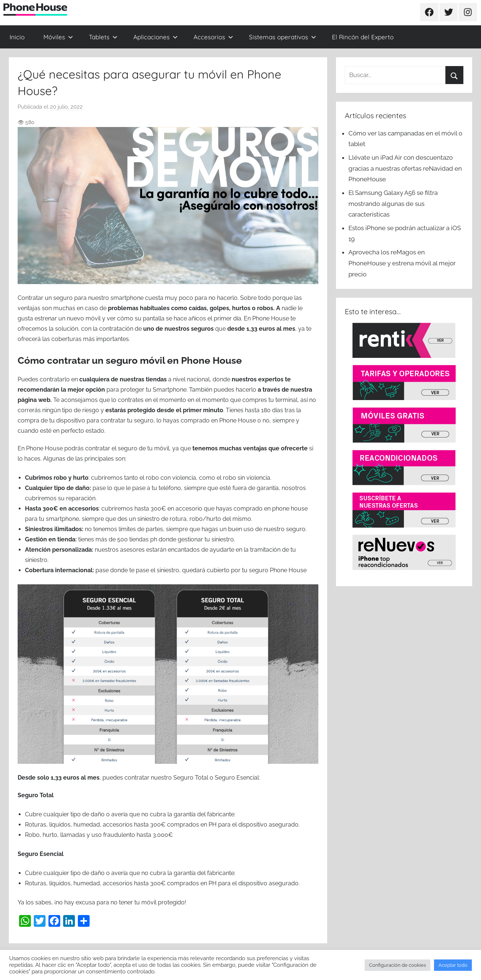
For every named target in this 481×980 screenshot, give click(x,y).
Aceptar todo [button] (453, 965)
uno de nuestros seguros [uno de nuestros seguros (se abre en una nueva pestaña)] (178, 329)
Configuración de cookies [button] (397, 965)
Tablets (103, 37)
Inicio (17, 37)
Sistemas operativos (283, 37)
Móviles (58, 37)
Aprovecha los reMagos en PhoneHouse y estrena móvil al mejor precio (402, 263)
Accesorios (213, 37)
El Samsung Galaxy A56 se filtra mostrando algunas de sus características (393, 204)
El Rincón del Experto (363, 37)
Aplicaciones (155, 37)
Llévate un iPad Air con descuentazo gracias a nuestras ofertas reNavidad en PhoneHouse (405, 168)
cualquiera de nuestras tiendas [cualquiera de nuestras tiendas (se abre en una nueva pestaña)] (123, 379)
